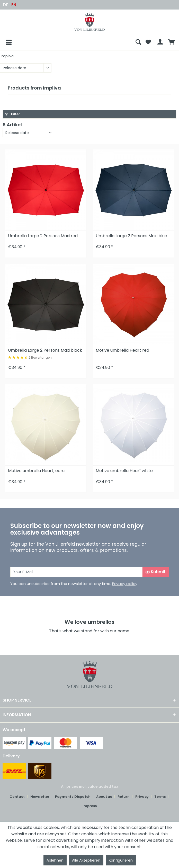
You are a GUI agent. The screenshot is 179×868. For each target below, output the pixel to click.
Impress (90, 806)
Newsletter (40, 797)
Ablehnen (55, 860)
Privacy (142, 797)
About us (104, 797)
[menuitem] (68, 42)
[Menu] (5, 42)
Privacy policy (125, 584)
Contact (17, 797)
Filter (13, 114)
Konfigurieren (121, 860)
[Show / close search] (138, 42)
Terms (160, 797)
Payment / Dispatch (73, 797)
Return (124, 797)
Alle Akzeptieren (86, 860)
